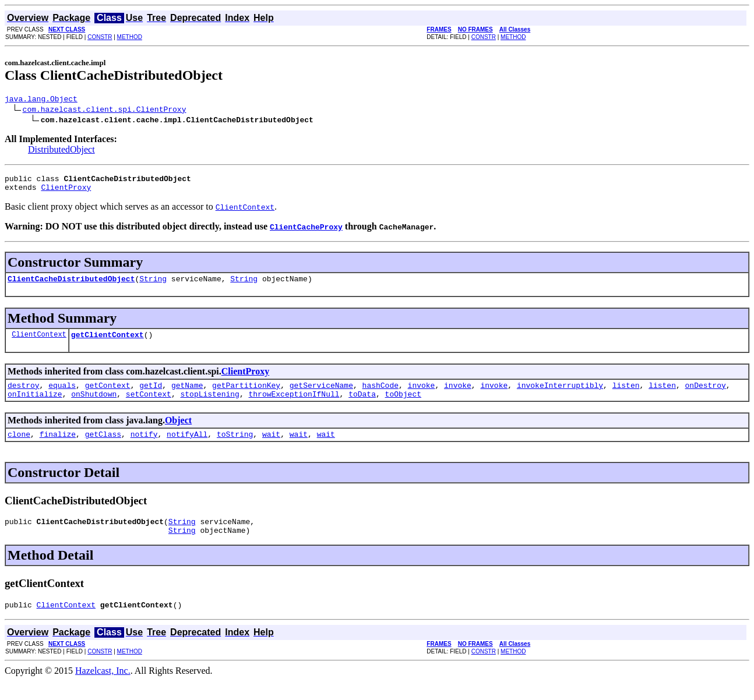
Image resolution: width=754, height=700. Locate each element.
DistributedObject (61, 151)
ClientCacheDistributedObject (71, 285)
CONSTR (100, 37)
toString (235, 448)
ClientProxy (66, 192)
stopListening (209, 406)
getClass (103, 448)
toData (362, 406)
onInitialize (35, 406)
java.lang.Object (41, 100)
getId (151, 395)
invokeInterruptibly (560, 395)
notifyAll (187, 448)
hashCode (380, 395)
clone (19, 448)
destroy (24, 395)
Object (178, 432)
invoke (422, 395)
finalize (58, 448)
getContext (108, 395)
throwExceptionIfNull (294, 406)
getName (187, 395)
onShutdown (94, 406)
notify (144, 448)
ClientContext (39, 343)
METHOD (130, 37)
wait (271, 448)
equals (62, 395)
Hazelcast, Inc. (103, 690)
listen (626, 395)
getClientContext (108, 343)
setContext (149, 406)
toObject (403, 406)
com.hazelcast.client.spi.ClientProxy (105, 111)
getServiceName (321, 395)
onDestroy (705, 395)
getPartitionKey (246, 395)
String (153, 285)
